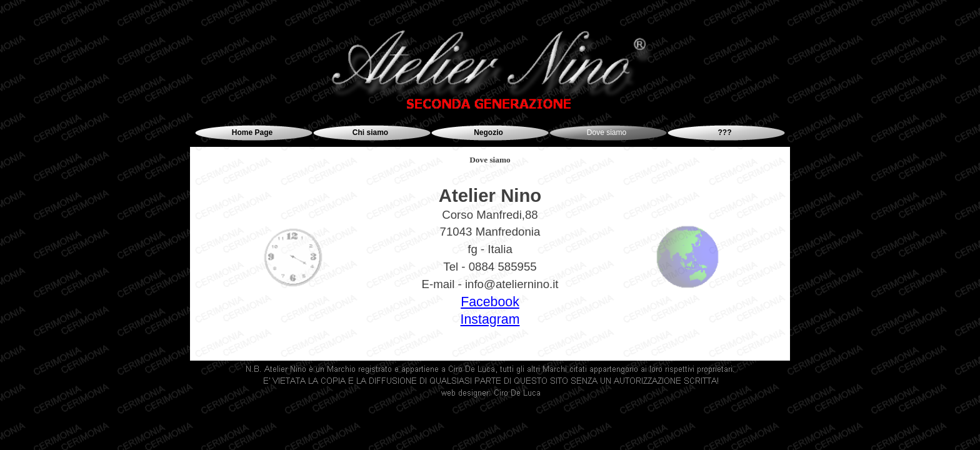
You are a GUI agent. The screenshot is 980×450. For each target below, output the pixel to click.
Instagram (490, 319)
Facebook (490, 302)
